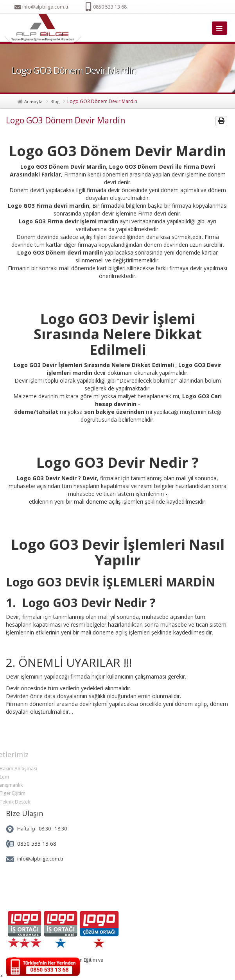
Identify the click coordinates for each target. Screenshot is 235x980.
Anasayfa (33, 101)
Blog (55, 101)
